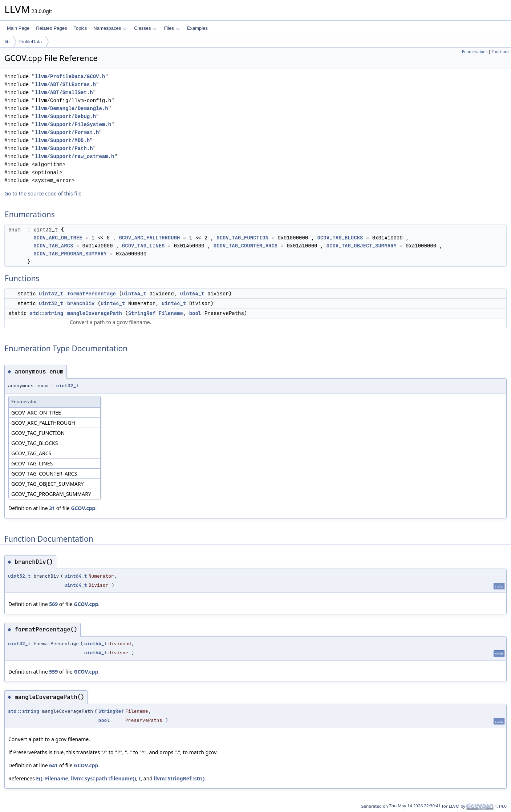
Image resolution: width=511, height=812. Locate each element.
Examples (197, 28)
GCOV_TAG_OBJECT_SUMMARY (362, 246)
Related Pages (51, 28)
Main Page (18, 28)
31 (52, 508)
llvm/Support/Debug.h (65, 116)
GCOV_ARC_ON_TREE (58, 238)
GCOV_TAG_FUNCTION (242, 238)
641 (53, 765)
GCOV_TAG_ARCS (53, 246)
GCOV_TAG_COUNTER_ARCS (246, 246)
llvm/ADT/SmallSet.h (64, 92)
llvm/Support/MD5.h (62, 140)
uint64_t (134, 294)
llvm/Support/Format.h (67, 132)
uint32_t (51, 294)
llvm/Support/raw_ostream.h (74, 156)
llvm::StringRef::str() (179, 778)
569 (53, 604)
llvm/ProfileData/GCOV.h (70, 76)
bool (195, 313)
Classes (145, 28)
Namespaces (110, 28)
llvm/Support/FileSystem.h (73, 124)
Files (172, 28)
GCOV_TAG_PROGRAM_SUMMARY (70, 254)
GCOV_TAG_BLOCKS (340, 238)
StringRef (142, 313)
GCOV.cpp (83, 508)
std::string (46, 313)
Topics (80, 28)
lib (7, 42)
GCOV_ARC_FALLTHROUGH (149, 238)
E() (39, 778)
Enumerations (475, 52)
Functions (500, 52)
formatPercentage (92, 294)
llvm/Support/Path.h (64, 148)
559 (53, 672)
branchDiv (81, 303)
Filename (171, 313)
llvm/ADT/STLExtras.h (65, 84)
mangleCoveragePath (95, 313)
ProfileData (30, 42)
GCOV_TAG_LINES (143, 246)
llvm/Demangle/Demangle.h (72, 108)
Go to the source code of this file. (44, 193)
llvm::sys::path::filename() (103, 778)
